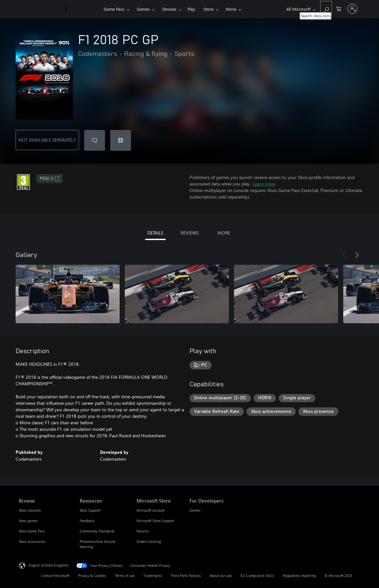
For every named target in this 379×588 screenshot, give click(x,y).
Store (209, 9)
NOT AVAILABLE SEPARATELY (47, 140)
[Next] (357, 255)
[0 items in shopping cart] (339, 8)
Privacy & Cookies (92, 575)
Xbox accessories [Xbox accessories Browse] (32, 541)
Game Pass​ (114, 9)
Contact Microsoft (55, 575)
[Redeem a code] (121, 140)
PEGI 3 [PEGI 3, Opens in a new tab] (50, 179)
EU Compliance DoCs (257, 575)
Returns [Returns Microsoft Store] (143, 531)
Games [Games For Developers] (195, 510)
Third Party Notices (186, 575)
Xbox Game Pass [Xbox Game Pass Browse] (32, 531)
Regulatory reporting (299, 575)
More (231, 9)
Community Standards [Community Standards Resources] (97, 531)
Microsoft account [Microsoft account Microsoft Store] (151, 510)
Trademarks (153, 575)
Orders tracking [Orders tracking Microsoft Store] (149, 541)
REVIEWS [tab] (190, 233)
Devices (169, 9)
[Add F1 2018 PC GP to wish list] (95, 140)
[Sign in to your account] (352, 9)
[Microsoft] (41, 9)
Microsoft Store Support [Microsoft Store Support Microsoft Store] (155, 521)
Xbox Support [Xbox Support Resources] (90, 510)
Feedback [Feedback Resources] (87, 521)
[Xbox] (84, 9)
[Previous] (344, 255)
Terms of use (125, 575)
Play (191, 9)
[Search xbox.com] (326, 8)
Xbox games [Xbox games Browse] (28, 521)
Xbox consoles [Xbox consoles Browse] (30, 510)
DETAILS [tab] (155, 233)
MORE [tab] (224, 233)
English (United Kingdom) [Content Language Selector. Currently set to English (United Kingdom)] (48, 565)
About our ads (221, 575)
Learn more (264, 184)
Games (143, 9)
